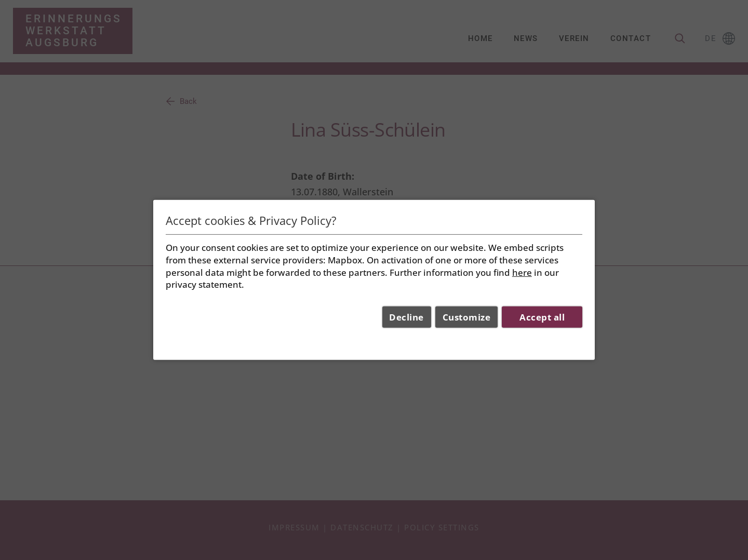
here (522, 272)
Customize (467, 317)
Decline (406, 317)
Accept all (542, 317)
